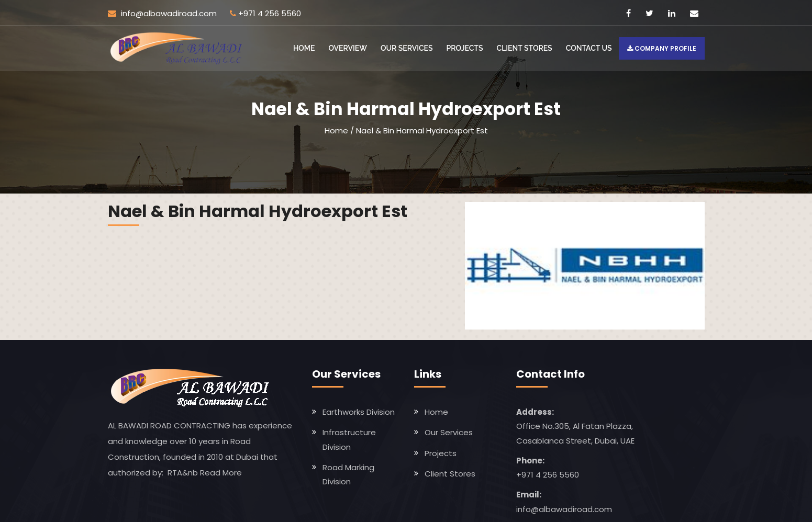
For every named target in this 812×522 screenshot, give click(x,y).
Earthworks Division (359, 412)
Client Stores (525, 48)
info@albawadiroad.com (162, 13)
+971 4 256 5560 (270, 13)
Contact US (589, 48)
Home (304, 48)
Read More (221, 473)
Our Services (407, 48)
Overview (348, 48)
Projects (465, 48)
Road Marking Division (348, 474)
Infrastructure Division (349, 439)
